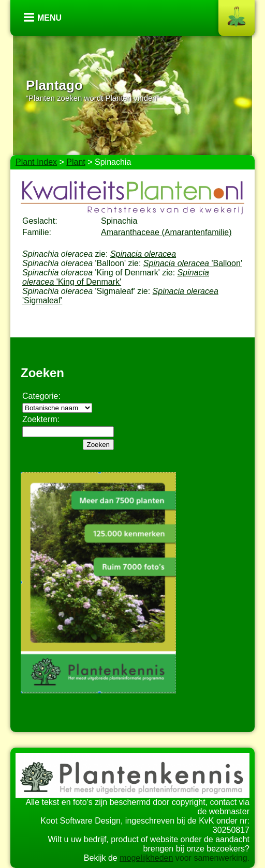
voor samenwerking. (211, 858)
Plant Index (36, 162)
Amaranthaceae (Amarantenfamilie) (166, 232)
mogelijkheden (146, 858)
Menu (49, 18)
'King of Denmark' (116, 277)
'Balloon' (193, 263)
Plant (76, 162)
